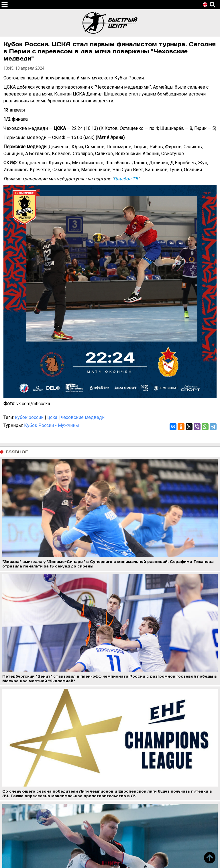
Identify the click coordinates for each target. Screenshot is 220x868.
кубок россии (29, 417)
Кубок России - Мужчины (52, 425)
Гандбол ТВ (126, 179)
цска (52, 417)
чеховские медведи (83, 417)
